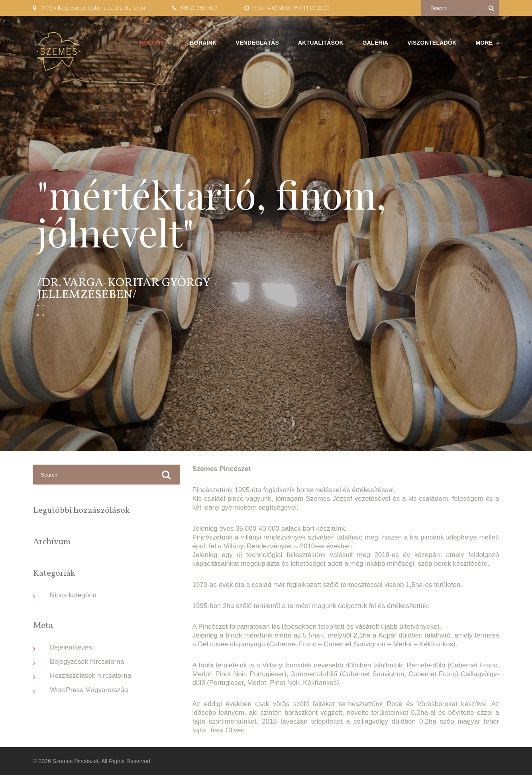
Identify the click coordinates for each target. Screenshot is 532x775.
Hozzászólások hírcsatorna (90, 676)
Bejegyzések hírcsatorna (87, 662)
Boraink (203, 43)
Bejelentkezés (71, 647)
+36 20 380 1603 (199, 8)
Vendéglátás (257, 43)
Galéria (376, 43)
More (484, 43)
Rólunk (152, 43)
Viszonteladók (432, 43)
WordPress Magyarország (89, 690)
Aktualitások (321, 43)
